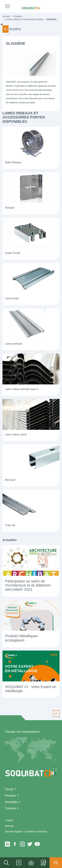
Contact (9, 820)
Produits (18, 16)
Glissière (52, 19)
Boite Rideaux (14, 162)
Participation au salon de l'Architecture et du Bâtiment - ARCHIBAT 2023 (29, 585)
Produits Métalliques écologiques (21, 638)
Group (9, 789)
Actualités (11, 802)
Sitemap (9, 826)
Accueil (6, 16)
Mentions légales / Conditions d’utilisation (26, 832)
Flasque (10, 208)
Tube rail (10, 525)
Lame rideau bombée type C (22, 389)
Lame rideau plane (16, 434)
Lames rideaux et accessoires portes (24, 19)
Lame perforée (14, 344)
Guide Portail (13, 253)
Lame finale (12, 298)
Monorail (10, 480)
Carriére (10, 808)
